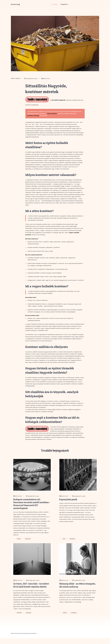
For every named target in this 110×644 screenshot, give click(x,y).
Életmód (19, 618)
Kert (64, 540)
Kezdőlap (55, 6)
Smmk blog (15, 6)
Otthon (19, 540)
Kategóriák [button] (64, 6)
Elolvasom (28, 540)
